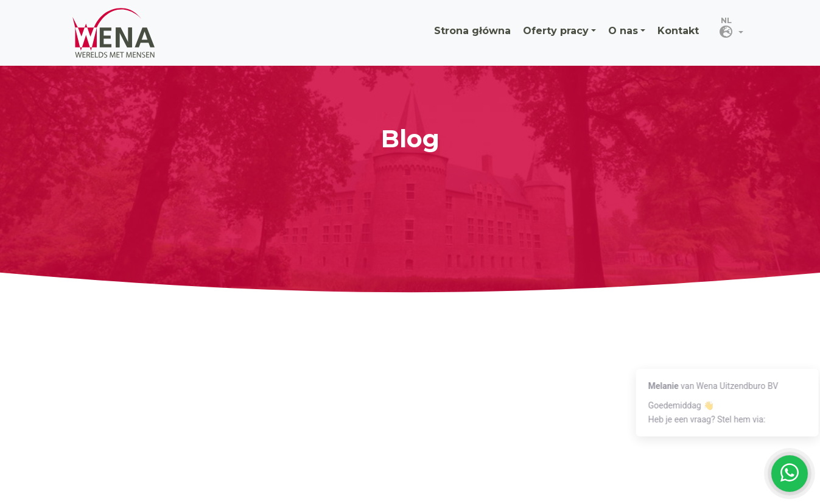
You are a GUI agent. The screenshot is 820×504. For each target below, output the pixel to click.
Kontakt (678, 31)
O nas (623, 31)
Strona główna (472, 31)
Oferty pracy (556, 31)
